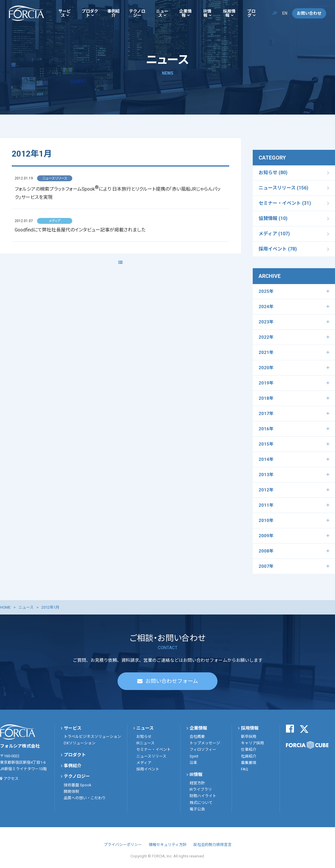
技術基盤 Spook (78, 785)
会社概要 (197, 737)
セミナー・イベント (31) (285, 203)
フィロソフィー (203, 749)
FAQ (244, 769)
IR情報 (207, 13)
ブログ (251, 13)
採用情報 (229, 13)
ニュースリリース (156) (283, 188)
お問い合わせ (309, 13)
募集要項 (249, 763)
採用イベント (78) (278, 249)
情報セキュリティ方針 (168, 845)
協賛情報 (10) (273, 218)
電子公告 (197, 809)
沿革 (193, 763)
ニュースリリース (151, 756)
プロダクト (90, 13)
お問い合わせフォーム (172, 681)
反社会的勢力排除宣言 (212, 845)
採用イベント (148, 769)
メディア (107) (274, 234)
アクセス (11, 779)
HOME (5, 607)
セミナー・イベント (154, 749)
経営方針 (197, 783)
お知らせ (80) (273, 173)
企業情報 (185, 13)
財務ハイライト (203, 796)
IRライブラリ (201, 789)
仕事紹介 (249, 749)
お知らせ (144, 737)
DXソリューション (80, 743)
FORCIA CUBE (307, 745)
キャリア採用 (252, 743)
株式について (201, 803)
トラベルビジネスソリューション (92, 737)
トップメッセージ (205, 743)
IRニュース (145, 743)
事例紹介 (113, 13)
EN (285, 13)
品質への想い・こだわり (85, 798)
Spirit (194, 756)
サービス (65, 13)
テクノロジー (137, 13)
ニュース (162, 13)
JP (275, 13)
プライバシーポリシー (123, 845)
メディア (144, 763)
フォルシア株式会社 (26, 13)
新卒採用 (249, 737)
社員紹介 (249, 756)
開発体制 (71, 791)
